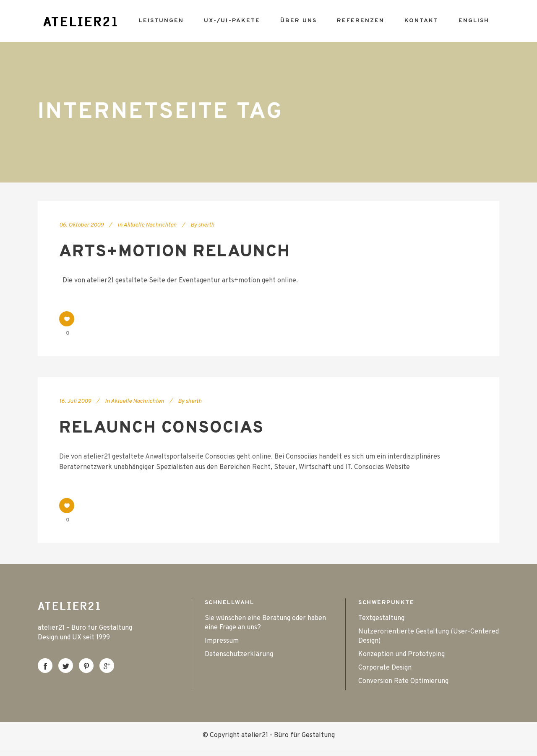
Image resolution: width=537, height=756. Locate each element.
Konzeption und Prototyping (401, 654)
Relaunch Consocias (162, 428)
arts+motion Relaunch (175, 252)
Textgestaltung (381, 618)
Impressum (222, 641)
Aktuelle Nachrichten (150, 225)
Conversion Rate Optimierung (403, 681)
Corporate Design (385, 668)
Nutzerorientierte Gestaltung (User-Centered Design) (429, 636)
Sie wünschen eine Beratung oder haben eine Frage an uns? (265, 623)
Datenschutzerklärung (239, 654)
